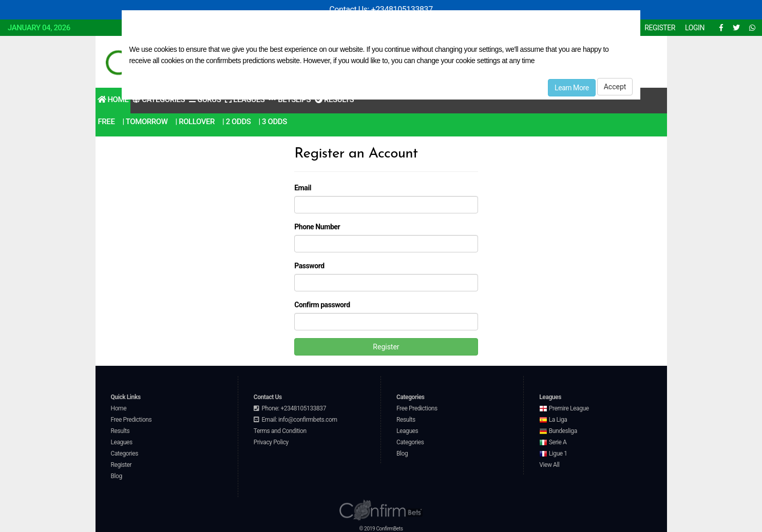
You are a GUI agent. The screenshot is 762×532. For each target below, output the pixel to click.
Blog (117, 476)
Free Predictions (131, 420)
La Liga (553, 420)
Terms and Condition (280, 431)
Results (120, 431)
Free (107, 122)
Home (113, 100)
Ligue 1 (553, 454)
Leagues (122, 442)
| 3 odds (272, 122)
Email (303, 188)
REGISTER (660, 28)
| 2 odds (236, 122)
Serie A (553, 442)
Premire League (564, 408)
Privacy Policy (271, 442)
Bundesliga (558, 431)
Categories (125, 454)
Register (386, 347)
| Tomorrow (145, 122)
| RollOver (195, 122)
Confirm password (322, 305)
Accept (615, 87)
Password (309, 266)
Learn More (572, 88)
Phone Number (317, 227)
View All (549, 465)
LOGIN (695, 28)
